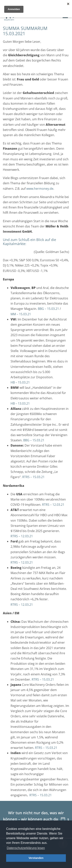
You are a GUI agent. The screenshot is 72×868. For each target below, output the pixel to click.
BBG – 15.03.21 (48, 309)
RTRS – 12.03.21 (53, 505)
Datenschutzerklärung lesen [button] (26, 848)
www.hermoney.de (40, 189)
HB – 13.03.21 (20, 403)
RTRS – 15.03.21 (33, 477)
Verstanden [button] (36, 858)
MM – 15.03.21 (21, 314)
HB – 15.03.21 (20, 382)
